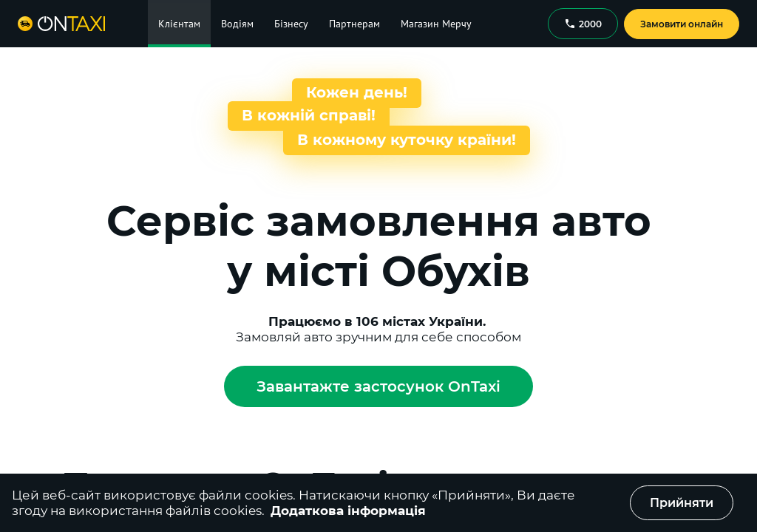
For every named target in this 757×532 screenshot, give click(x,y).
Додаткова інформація (348, 511)
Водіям (237, 24)
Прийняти (682, 503)
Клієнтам (179, 24)
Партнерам (354, 24)
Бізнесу (291, 24)
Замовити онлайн (682, 24)
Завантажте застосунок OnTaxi (378, 386)
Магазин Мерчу (436, 24)
